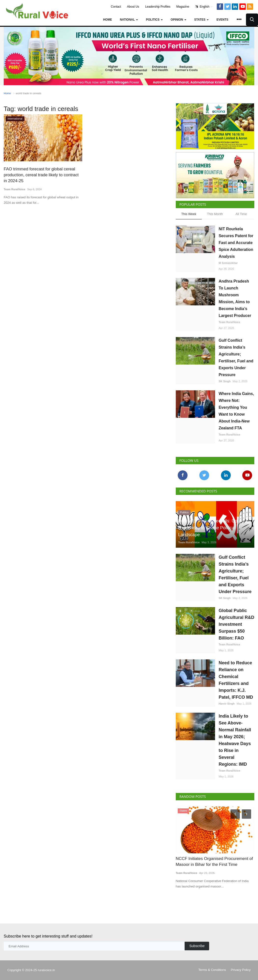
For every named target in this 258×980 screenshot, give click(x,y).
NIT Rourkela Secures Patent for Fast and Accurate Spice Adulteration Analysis (236, 243)
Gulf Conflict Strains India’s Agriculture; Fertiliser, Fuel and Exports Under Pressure (236, 358)
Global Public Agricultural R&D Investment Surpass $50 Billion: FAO (237, 624)
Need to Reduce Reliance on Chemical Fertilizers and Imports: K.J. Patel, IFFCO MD (236, 680)
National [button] (129, 20)
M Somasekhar (228, 263)
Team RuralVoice (14, 189)
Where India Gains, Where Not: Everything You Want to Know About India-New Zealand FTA (236, 411)
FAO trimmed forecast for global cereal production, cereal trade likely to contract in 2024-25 (41, 175)
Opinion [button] (178, 20)
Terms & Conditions (212, 970)
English (204, 7)
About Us (133, 7)
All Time (241, 214)
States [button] (201, 20)
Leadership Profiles (158, 7)
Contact (116, 7)
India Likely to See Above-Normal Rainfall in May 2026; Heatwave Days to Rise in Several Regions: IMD (235, 740)
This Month (215, 214)
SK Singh (225, 381)
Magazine (183, 7)
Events (222, 20)
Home (108, 20)
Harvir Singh (227, 704)
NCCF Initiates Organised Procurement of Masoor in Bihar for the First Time (214, 862)
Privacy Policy (241, 970)
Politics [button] (154, 20)
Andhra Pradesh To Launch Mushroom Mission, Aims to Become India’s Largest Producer (235, 298)
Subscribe (197, 946)
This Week (189, 214)
